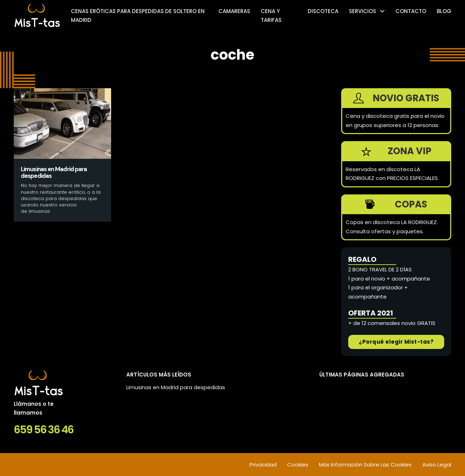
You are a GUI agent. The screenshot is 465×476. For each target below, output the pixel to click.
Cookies (298, 465)
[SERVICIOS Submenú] (382, 11)
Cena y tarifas (271, 16)
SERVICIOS (363, 11)
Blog (444, 11)
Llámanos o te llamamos (34, 408)
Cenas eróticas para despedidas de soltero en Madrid (138, 16)
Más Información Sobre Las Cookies (365, 465)
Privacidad (263, 465)
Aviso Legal (437, 465)
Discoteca (323, 11)
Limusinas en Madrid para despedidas (176, 387)
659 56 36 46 (44, 430)
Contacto (411, 11)
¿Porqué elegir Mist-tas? (396, 342)
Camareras (234, 11)
